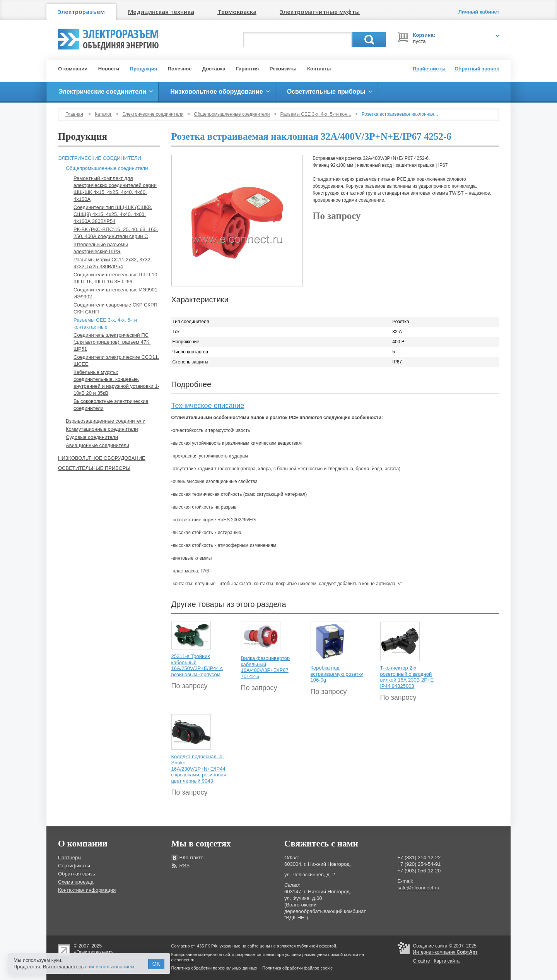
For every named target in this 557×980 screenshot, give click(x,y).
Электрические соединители (153, 114)
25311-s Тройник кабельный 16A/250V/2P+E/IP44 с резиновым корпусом (197, 665)
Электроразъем (81, 12)
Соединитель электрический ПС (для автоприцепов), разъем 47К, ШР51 (112, 342)
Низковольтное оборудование (102, 458)
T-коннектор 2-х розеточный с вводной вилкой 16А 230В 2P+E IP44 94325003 (407, 677)
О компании (73, 69)
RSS (185, 866)
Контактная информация (87, 890)
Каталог (103, 114)
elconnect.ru (183, 960)
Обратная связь (77, 874)
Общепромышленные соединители (232, 114)
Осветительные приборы (94, 468)
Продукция (144, 69)
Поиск (369, 40)
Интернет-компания (445, 952)
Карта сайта (447, 961)
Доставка (214, 69)
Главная (74, 114)
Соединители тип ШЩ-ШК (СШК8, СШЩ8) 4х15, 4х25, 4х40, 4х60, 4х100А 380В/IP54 (113, 214)
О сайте (422, 961)
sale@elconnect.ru (419, 888)
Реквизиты (283, 69)
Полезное (180, 69)
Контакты (319, 69)
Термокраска (237, 12)
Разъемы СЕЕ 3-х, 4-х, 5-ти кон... (316, 114)
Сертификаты (74, 866)
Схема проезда (76, 882)
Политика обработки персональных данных (214, 968)
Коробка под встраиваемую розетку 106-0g (337, 674)
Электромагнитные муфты (320, 12)
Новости (109, 69)
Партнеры (70, 857)
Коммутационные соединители (102, 429)
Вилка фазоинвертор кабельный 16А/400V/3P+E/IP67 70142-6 (266, 667)
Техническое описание (208, 406)
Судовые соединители (92, 437)
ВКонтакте (192, 857)
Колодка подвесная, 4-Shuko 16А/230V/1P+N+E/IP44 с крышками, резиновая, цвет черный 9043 (200, 768)
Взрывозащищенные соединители (106, 421)
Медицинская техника (161, 12)
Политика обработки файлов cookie (297, 968)
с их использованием (110, 967)
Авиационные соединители (97, 445)
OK (156, 964)
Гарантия (247, 69)
